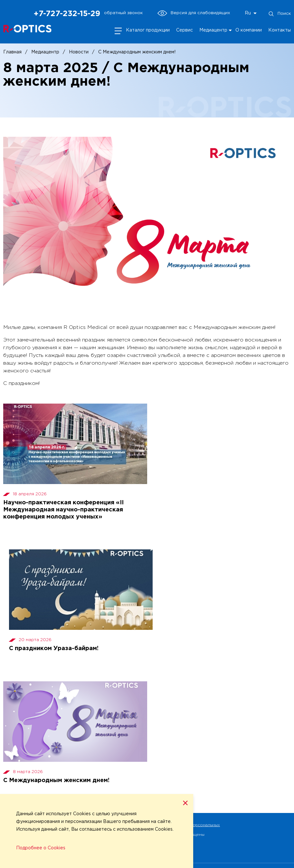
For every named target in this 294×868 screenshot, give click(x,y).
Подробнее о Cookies (41, 848)
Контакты (280, 30)
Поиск (279, 14)
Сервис (185, 30)
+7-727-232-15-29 (67, 14)
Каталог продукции (148, 30)
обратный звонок (123, 13)
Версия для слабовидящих (194, 13)
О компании (249, 30)
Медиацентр (213, 30)
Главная (12, 52)
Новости (79, 52)
